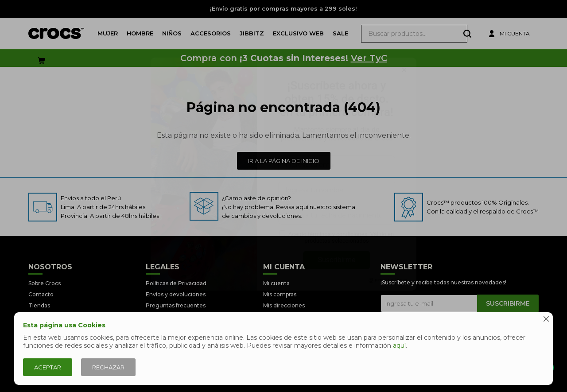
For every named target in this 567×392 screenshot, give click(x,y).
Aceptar (48, 367)
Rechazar (108, 367)
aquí (399, 345)
